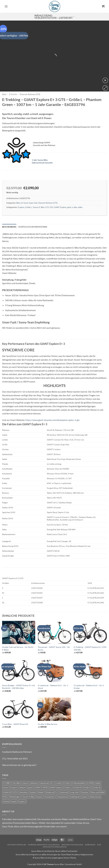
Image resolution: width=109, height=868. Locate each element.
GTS (47, 207)
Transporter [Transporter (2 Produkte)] (49, 797)
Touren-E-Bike (39, 207)
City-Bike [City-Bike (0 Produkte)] (16, 783)
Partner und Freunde (72, 845)
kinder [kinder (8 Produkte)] (41, 792)
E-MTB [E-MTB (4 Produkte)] (90, 783)
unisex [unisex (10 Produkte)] (85, 797)
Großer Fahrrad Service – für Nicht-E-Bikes (18, 648)
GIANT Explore (60, 207)
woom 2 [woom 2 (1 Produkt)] (22, 801)
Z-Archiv (13, 94)
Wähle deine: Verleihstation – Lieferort (54, 17)
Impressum (90, 845)
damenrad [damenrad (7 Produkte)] (44, 783)
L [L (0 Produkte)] (57, 792)
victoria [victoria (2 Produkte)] (6, 801)
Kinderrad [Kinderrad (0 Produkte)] (50, 792)
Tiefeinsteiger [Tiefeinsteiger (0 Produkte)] (14, 797)
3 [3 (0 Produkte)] (4, 783)
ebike (80, 207)
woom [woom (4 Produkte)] (14, 801)
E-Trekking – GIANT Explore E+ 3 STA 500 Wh (90, 648)
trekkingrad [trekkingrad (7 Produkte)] (75, 797)
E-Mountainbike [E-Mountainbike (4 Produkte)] (78, 783)
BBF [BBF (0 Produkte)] (8, 783)
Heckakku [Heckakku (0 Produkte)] (24, 792)
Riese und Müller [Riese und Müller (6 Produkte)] (98, 792)
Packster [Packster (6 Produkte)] (85, 792)
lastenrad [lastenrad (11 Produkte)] (64, 792)
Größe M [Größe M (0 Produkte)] (77, 788)
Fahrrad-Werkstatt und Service (44, 845)
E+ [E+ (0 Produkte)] (52, 783)
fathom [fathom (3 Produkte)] (23, 788)
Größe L (28, 207)
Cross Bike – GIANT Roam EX (15, 724)
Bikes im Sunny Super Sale (27, 203)
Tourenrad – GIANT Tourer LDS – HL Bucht (54, 648)
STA (51, 207)
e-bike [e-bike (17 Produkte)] (58, 783)
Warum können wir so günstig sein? (19, 765)
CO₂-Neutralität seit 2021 (15, 758)
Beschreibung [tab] (9, 227)
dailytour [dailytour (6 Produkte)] (34, 783)
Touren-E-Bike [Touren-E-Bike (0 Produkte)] (28, 797)
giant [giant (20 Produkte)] (30, 788)
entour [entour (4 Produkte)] (6, 788)
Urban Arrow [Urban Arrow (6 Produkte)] (95, 797)
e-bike (75, 207)
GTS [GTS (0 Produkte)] (15, 792)
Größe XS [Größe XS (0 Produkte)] (7, 792)
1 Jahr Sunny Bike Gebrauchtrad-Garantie (42, 161)
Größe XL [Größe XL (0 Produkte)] (97, 788)
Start (4, 94)
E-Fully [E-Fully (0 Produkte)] (66, 783)
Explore (21, 207)
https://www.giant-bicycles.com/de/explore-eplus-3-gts (53, 420)
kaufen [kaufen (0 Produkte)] (33, 792)
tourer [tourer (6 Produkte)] (39, 797)
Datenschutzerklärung (55, 847)
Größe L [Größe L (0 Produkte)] (68, 788)
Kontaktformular (17, 845)
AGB (99, 845)
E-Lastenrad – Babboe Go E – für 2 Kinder (89, 687)
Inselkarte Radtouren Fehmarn (17, 752)
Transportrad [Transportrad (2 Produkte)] (62, 797)
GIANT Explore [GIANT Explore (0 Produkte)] (56, 788)
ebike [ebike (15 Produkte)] (98, 783)
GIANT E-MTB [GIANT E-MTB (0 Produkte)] (41, 788)
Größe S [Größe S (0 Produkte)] (87, 788)
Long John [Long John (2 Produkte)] (75, 792)
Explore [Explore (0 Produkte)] (14, 788)
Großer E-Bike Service (48, 724)
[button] (6, 6)
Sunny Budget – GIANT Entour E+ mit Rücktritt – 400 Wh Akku (19, 687)
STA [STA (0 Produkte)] (5, 797)
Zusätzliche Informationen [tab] (33, 227)
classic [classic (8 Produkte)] (25, 783)
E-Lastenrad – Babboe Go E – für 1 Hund (53, 687)
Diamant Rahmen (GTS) (30, 94)
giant (69, 207)
